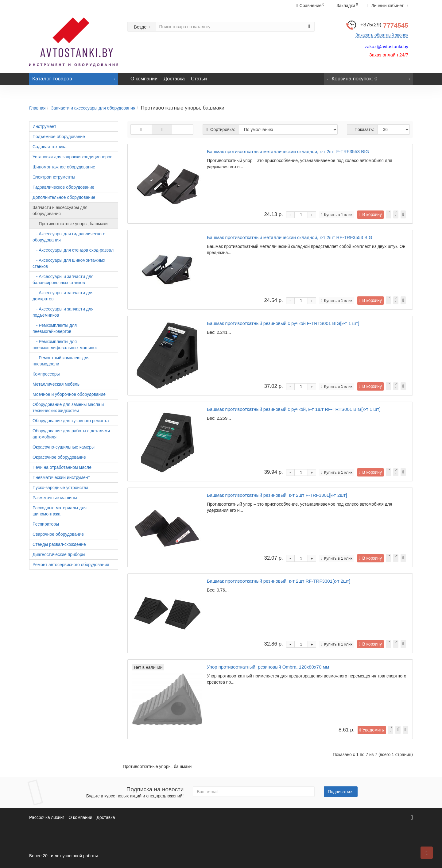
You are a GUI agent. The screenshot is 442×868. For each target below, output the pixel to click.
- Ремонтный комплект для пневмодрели (61, 361)
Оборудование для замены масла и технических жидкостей (68, 407)
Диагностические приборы (59, 554)
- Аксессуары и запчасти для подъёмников (63, 312)
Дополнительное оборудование (64, 197)
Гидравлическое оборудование (63, 187)
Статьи (199, 79)
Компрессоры (46, 374)
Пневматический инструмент (61, 477)
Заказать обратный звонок (382, 35)
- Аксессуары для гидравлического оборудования (69, 237)
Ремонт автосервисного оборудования (71, 565)
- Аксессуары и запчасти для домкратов (63, 296)
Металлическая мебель (56, 384)
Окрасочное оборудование (59, 457)
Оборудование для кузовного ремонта (71, 421)
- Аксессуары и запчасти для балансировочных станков (63, 280)
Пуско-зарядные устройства (60, 488)
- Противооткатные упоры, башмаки (70, 224)
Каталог (74, 77)
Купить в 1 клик (337, 215)
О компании (144, 79)
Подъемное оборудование (59, 137)
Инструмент (44, 126)
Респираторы (46, 524)
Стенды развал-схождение (59, 544)
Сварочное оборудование (58, 534)
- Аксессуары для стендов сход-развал (73, 250)
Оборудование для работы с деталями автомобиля (71, 434)
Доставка (174, 79)
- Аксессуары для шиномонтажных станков (69, 263)
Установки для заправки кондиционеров (72, 157)
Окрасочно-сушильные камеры (64, 447)
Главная (37, 108)
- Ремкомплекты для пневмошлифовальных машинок (65, 345)
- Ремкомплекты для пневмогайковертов (55, 328)
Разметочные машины (55, 498)
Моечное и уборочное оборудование (69, 394)
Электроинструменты (54, 177)
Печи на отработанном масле (62, 467)
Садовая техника (50, 147)
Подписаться (341, 792)
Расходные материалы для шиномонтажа (60, 511)
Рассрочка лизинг (47, 817)
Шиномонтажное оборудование (64, 167)
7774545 (384, 25)
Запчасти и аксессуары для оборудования (93, 108)
